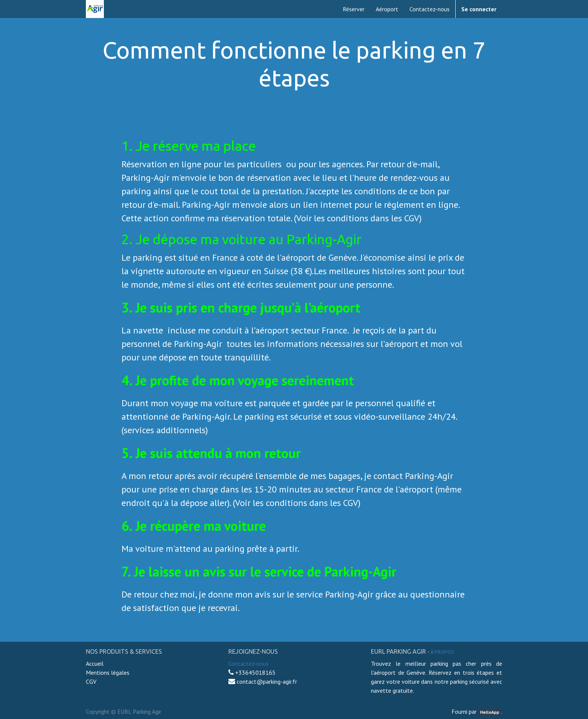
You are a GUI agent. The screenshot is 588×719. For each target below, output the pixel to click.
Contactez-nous (248, 663)
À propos (442, 652)
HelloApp (490, 712)
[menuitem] (354, 9)
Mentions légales (108, 672)
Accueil (95, 663)
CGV (91, 681)
